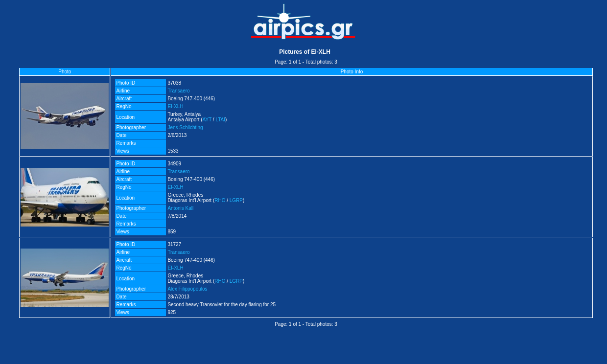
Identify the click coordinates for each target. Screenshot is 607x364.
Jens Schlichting (185, 127)
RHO (220, 200)
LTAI (220, 120)
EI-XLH (175, 106)
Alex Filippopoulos (187, 289)
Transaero (178, 91)
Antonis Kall (180, 208)
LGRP (236, 200)
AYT (207, 120)
